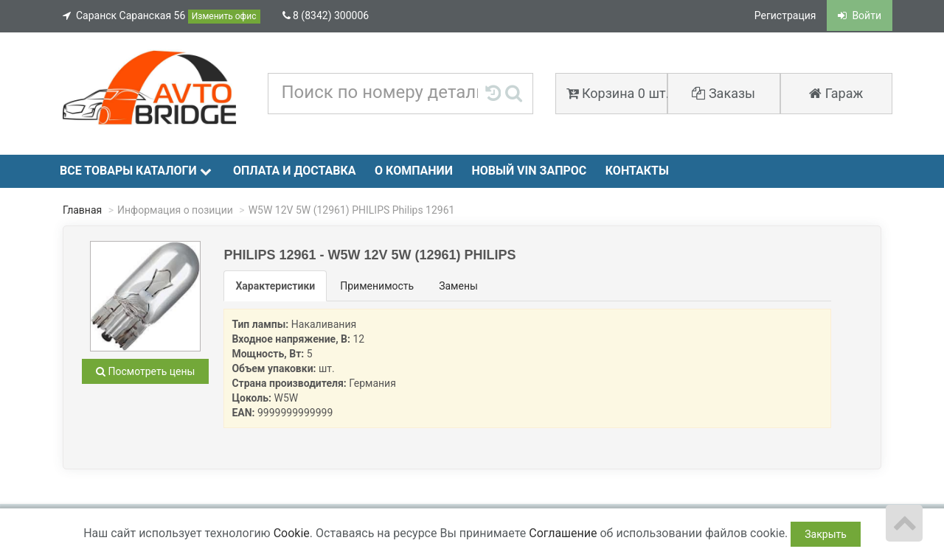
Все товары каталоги (136, 171)
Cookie (292, 533)
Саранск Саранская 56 (162, 17)
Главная (82, 210)
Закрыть (826, 534)
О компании (414, 171)
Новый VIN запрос (529, 171)
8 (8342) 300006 (326, 15)
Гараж (836, 93)
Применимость (377, 286)
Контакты (637, 171)
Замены (458, 286)
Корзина (617, 93)
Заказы (723, 93)
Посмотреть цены (145, 371)
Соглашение (563, 533)
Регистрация (785, 15)
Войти (860, 15)
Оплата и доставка (295, 171)
